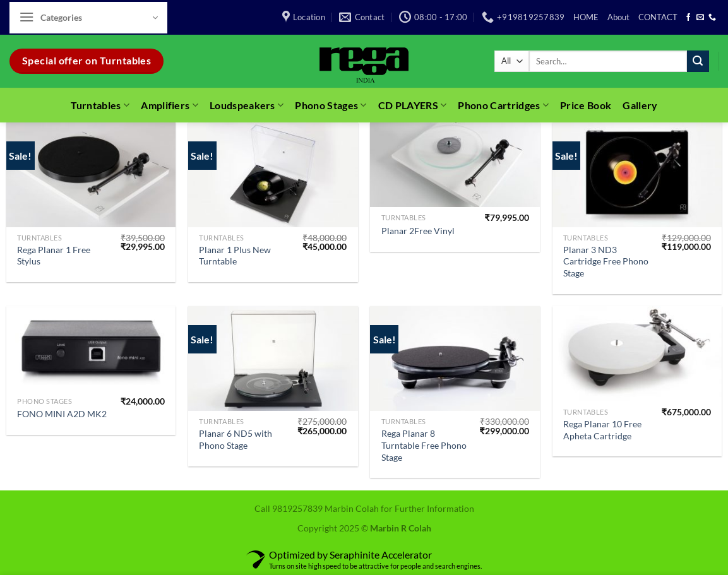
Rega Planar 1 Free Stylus (54, 256)
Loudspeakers (247, 105)
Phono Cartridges (503, 105)
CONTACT (658, 17)
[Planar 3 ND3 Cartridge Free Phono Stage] (637, 175)
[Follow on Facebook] (688, 18)
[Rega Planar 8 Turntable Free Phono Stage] (455, 359)
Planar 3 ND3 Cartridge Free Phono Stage (606, 261)
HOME (586, 17)
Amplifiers (170, 105)
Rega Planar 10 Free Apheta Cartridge (602, 430)
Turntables (100, 105)
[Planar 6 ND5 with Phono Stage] (273, 359)
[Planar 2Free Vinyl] (455, 165)
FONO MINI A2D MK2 (62, 414)
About (618, 17)
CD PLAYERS (413, 105)
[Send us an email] (700, 18)
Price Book (586, 105)
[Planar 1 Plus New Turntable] (273, 175)
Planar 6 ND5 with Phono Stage (236, 439)
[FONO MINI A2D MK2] (91, 348)
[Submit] (698, 61)
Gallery (640, 105)
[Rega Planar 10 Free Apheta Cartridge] (637, 353)
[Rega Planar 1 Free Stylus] (91, 175)
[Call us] (712, 18)
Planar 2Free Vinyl (418, 231)
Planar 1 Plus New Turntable (235, 256)
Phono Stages (331, 105)
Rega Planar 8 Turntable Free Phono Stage (424, 445)
